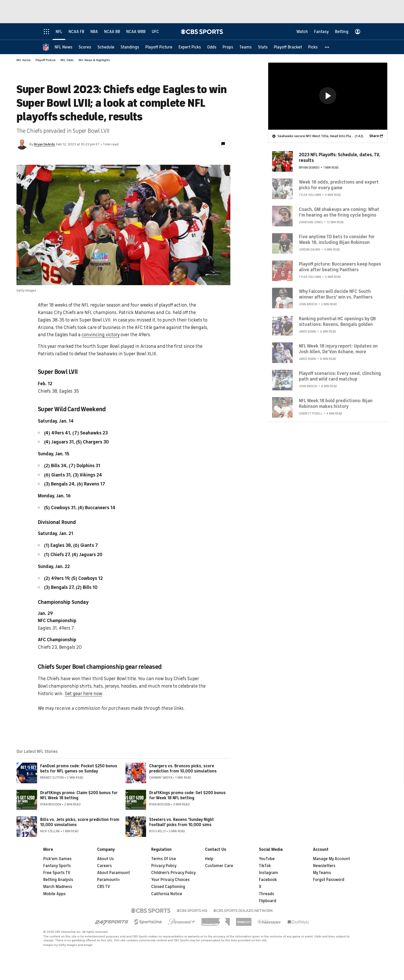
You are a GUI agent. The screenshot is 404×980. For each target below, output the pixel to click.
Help (209, 859)
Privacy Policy (164, 866)
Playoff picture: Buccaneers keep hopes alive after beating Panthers (340, 267)
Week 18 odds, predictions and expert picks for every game (339, 185)
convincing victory (101, 335)
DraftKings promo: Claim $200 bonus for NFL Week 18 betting (79, 795)
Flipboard (268, 901)
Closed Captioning (168, 887)
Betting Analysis (58, 880)
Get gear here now (83, 694)
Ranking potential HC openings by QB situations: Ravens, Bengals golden (337, 322)
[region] (328, 96)
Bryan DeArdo (45, 144)
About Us (106, 859)
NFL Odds (67, 60)
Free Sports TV (57, 873)
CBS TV (104, 887)
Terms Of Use (164, 859)
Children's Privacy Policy (174, 873)
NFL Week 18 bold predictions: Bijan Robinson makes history (336, 403)
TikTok (265, 866)
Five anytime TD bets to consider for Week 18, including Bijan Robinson (337, 240)
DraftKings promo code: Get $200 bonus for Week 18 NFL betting (187, 795)
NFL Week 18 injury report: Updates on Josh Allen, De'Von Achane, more (338, 349)
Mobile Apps (54, 894)
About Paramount (113, 873)
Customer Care (219, 866)
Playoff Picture (46, 60)
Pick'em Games (57, 859)
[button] (327, 47)
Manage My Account (331, 859)
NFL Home (24, 60)
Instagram (268, 873)
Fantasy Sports (57, 866)
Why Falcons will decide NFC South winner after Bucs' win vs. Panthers (336, 294)
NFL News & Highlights (94, 60)
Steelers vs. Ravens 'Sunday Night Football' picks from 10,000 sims (182, 822)
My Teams (322, 873)
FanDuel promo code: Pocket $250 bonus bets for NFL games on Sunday (79, 768)
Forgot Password (329, 880)
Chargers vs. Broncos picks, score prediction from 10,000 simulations (183, 768)
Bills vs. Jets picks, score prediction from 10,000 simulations (80, 822)
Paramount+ (109, 880)
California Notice (167, 894)
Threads (267, 894)
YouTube (267, 859)
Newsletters (324, 866)
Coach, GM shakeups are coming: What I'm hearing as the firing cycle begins (339, 212)
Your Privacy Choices (170, 880)
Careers (104, 866)
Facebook (268, 880)
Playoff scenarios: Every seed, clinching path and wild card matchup (340, 376)
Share (374, 136)
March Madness (58, 887)
